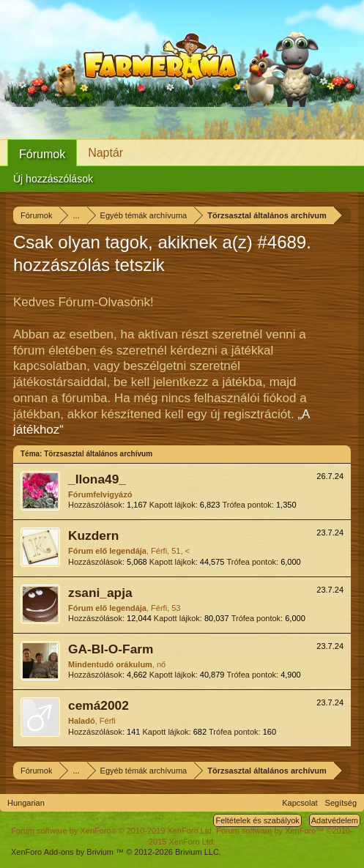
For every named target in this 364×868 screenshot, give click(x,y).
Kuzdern (93, 535)
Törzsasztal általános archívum (98, 454)
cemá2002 (99, 705)
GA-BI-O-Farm (111, 649)
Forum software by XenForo (112, 831)
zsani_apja (100, 593)
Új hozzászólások (53, 179)
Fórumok (42, 154)
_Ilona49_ (97, 479)
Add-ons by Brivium (116, 852)
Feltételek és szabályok (257, 820)
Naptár (105, 153)
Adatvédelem (335, 820)
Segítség (341, 803)
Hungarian (26, 803)
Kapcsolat (300, 803)
